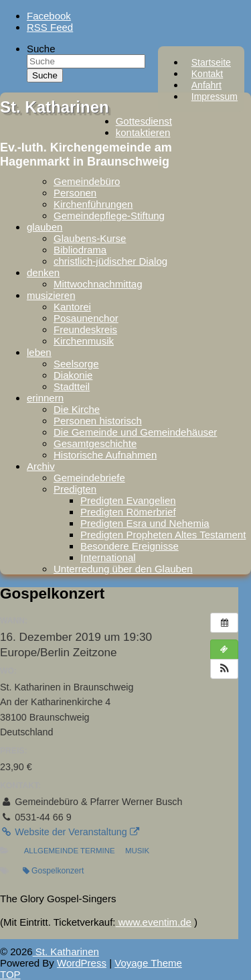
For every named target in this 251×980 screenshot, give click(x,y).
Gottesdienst (144, 121)
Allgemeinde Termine (70, 851)
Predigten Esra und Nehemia (145, 523)
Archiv (41, 466)
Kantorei (72, 307)
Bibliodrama (80, 250)
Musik (137, 851)
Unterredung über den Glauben (123, 569)
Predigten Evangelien (128, 500)
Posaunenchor (86, 318)
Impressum (215, 97)
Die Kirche (77, 409)
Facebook (49, 16)
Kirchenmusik (84, 341)
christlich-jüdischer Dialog (110, 261)
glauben (45, 227)
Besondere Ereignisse (130, 546)
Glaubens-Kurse (90, 238)
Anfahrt (206, 85)
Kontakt (207, 74)
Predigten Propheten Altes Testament (163, 535)
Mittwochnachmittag (98, 284)
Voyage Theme (148, 963)
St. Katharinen (55, 107)
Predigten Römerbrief (128, 512)
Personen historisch (98, 421)
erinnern (45, 398)
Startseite (211, 62)
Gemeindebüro (87, 181)
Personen (75, 193)
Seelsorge (76, 364)
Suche (41, 49)
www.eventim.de (154, 922)
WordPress (82, 963)
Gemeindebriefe (89, 478)
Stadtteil (72, 386)
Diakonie (73, 375)
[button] (224, 669)
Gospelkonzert (53, 871)
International (108, 557)
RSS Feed (50, 27)
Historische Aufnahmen (105, 455)
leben (39, 352)
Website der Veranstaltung (70, 832)
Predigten (75, 489)
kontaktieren (143, 132)
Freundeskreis (85, 329)
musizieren (51, 295)
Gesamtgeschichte (95, 443)
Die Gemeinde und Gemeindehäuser (135, 432)
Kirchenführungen (93, 204)
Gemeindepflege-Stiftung (109, 216)
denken (43, 272)
